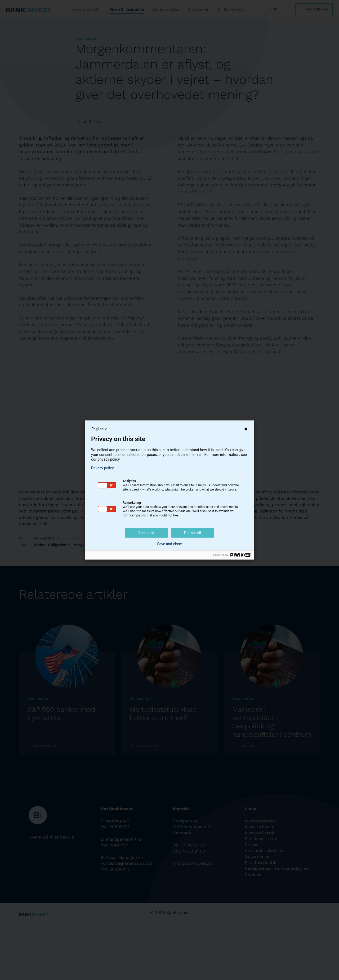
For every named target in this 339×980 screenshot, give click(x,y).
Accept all (146, 533)
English (100, 429)
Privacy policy (102, 468)
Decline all (193, 533)
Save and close (169, 544)
